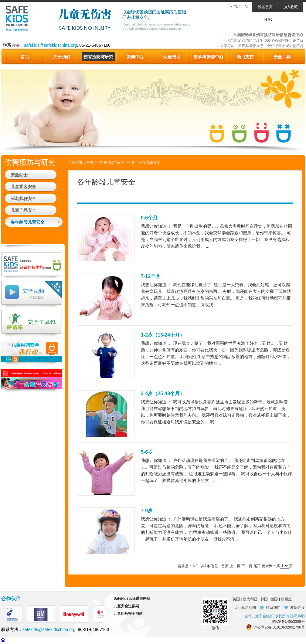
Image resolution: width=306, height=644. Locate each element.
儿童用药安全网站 (128, 614)
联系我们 (273, 608)
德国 (274, 599)
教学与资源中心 (209, 57)
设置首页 (265, 7)
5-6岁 (147, 452)
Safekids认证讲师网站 (132, 598)
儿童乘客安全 (23, 187)
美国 (234, 599)
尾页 (257, 566)
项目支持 (245, 57)
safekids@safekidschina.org (51, 45)
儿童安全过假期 (126, 606)
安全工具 (282, 57)
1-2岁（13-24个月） (163, 335)
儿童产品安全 (23, 210)
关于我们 (62, 57)
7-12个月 (151, 276)
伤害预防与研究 (98, 57)
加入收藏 (291, 7)
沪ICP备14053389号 (288, 622)
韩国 (264, 599)
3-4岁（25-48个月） (163, 393)
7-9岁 (147, 511)
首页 (25, 57)
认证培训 (172, 57)
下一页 (247, 566)
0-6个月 (149, 218)
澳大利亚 (250, 599)
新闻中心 (135, 57)
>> (97, 162)
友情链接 (297, 608)
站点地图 (249, 608)
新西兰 (286, 599)
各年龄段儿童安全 (28, 222)
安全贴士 (19, 175)
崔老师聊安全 (23, 198)
